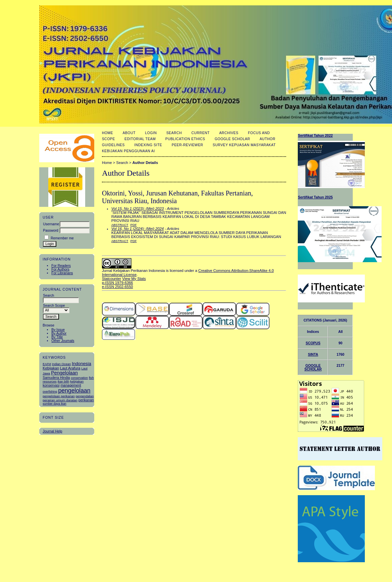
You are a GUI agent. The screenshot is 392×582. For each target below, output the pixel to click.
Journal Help (52, 431)
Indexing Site (148, 145)
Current (201, 133)
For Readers (61, 266)
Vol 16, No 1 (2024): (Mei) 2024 (137, 229)
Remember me (62, 238)
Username (51, 224)
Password (51, 230)
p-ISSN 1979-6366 (118, 283)
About (129, 133)
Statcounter (111, 279)
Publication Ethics (185, 139)
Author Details (145, 163)
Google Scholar (232, 139)
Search (174, 133)
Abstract (120, 225)
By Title (57, 337)
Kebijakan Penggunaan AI (128, 151)
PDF (134, 225)
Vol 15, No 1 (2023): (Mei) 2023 (137, 209)
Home (107, 133)
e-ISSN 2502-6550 (118, 287)
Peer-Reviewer (187, 145)
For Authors (60, 269)
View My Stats (134, 279)
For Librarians (62, 273)
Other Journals (63, 341)
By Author (59, 333)
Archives (229, 133)
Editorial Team (140, 139)
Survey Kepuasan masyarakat (244, 145)
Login (151, 133)
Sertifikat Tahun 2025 (315, 197)
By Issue (58, 330)
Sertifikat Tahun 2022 (315, 136)
